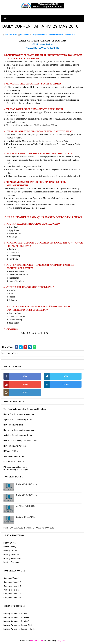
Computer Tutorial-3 (12, 586)
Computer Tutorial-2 (12, 582)
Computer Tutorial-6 (12, 598)
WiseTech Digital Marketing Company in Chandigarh (25, 409)
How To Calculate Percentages (16, 446)
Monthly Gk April (10, 551)
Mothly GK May (10, 547)
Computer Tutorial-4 (12, 590)
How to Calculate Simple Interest (17, 441)
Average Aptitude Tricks (14, 456)
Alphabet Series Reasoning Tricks (18, 420)
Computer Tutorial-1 (12, 578)
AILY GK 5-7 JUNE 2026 (26, 506)
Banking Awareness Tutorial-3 (16, 621)
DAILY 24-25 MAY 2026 (26, 517)
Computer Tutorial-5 (12, 594)
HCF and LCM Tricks (12, 451)
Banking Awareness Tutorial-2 (16, 617)
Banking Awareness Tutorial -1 (16, 614)
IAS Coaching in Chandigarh (15, 467)
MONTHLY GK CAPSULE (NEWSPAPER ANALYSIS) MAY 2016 (29, 528)
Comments (71, 35)
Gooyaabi (61, 641)
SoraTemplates (37, 641)
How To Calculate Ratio (13, 425)
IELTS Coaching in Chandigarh (16, 470)
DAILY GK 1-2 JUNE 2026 (26, 495)
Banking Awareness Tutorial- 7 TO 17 (19, 629)
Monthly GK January (12, 562)
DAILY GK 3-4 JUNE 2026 (26, 484)
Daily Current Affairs (40, 35)
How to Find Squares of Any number (19, 414)
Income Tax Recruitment (14, 462)
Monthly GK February (12, 558)
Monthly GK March (11, 555)
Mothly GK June (10, 543)
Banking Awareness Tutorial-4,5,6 (18, 625)
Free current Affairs (56, 35)
